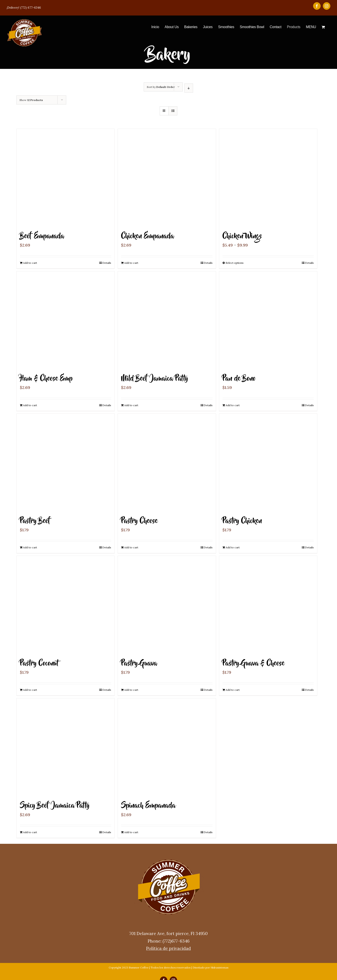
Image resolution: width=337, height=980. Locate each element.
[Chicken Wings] (268, 178)
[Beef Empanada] (66, 178)
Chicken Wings (242, 236)
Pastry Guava (139, 663)
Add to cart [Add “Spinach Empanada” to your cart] (131, 832)
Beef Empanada (42, 236)
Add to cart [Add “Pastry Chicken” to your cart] (233, 547)
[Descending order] (189, 88)
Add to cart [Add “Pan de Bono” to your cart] (233, 405)
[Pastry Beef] (66, 463)
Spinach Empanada (148, 806)
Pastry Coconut (39, 663)
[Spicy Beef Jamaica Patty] (66, 747)
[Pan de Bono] (268, 320)
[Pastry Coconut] (66, 605)
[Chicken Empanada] (167, 178)
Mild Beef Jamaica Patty (155, 379)
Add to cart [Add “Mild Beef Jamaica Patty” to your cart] (131, 405)
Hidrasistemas (220, 967)
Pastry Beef (35, 521)
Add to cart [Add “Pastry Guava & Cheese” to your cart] (233, 690)
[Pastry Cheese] (167, 463)
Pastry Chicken (242, 521)
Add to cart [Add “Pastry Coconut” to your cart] (30, 690)
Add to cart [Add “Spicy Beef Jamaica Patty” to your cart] (30, 832)
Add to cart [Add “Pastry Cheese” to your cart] (131, 547)
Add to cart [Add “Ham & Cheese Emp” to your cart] (30, 405)
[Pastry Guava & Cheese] (268, 605)
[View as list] (173, 111)
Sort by (161, 87)
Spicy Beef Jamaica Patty (55, 806)
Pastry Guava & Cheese (254, 663)
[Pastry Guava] (167, 605)
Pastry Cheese (139, 521)
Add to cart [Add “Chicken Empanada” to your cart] (131, 263)
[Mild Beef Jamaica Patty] (167, 320)
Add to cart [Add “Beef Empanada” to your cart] (30, 263)
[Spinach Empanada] (167, 747)
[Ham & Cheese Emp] (66, 320)
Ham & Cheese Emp (46, 379)
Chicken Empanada (148, 236)
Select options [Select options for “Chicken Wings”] (235, 263)
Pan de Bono (239, 379)
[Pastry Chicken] (268, 463)
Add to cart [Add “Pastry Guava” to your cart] (131, 690)
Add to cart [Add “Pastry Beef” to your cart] (30, 547)
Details (107, 263)
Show (31, 100)
